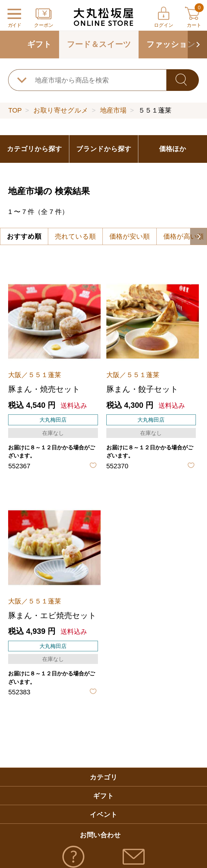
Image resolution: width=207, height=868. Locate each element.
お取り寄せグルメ (61, 110)
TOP (15, 110)
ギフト (39, 44)
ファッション (171, 44)
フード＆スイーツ (99, 44)
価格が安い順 (130, 236)
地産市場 (113, 110)
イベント (104, 815)
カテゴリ (104, 777)
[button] (197, 44)
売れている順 (75, 236)
